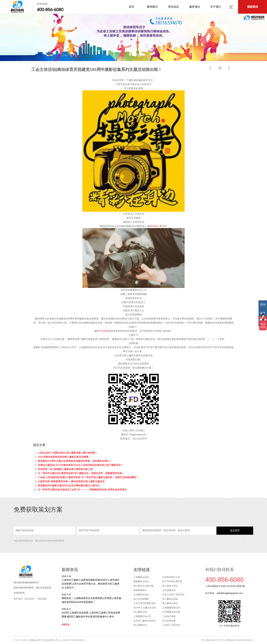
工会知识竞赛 (169, 616)
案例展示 (152, 7)
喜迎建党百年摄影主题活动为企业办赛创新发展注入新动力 (69, 485)
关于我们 (216, 7)
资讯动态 (174, 7)
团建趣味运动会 (141, 581)
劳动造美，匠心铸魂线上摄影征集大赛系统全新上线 (65, 469)
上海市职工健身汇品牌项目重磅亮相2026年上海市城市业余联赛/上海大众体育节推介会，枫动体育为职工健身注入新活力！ (92, 582)
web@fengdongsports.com (230, 593)
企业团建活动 (169, 590)
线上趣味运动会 (170, 603)
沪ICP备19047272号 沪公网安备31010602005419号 (227, 640)
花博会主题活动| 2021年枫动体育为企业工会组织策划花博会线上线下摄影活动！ (80, 465)
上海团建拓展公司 (171, 608)
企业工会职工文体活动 (173, 594)
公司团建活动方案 (171, 612)
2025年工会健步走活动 (145, 608)
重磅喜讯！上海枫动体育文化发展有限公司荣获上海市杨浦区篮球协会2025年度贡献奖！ (92, 598)
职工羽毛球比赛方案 (172, 581)
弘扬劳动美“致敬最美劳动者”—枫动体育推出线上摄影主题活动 (71, 481)
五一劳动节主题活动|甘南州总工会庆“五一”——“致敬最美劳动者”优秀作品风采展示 (82, 490)
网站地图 (42, 599)
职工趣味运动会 (170, 599)
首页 (131, 7)
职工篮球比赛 (169, 621)
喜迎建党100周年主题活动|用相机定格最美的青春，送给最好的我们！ (75, 461)
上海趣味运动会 (141, 577)
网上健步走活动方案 (143, 586)
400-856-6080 (50, 10)
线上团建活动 (140, 625)
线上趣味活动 (140, 612)
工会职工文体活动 (171, 625)
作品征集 (104, 331)
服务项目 (195, 7)
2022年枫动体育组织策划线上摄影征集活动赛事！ (64, 457)
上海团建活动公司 (142, 616)
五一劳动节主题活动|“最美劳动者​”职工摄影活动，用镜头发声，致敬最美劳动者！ (81, 473)
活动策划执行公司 (171, 577)
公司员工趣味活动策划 (145, 621)
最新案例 (253, 7)
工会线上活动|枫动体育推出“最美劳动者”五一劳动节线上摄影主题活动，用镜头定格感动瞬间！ (88, 477)
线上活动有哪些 (141, 599)
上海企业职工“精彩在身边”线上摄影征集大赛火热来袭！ (68, 453)
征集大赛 (157, 226)
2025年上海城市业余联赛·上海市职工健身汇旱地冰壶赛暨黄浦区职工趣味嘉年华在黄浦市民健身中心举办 (92, 613)
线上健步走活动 (170, 586)
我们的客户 (30, 599)
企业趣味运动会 (141, 594)
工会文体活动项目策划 (145, 603)
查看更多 (66, 625)
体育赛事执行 (140, 590)
